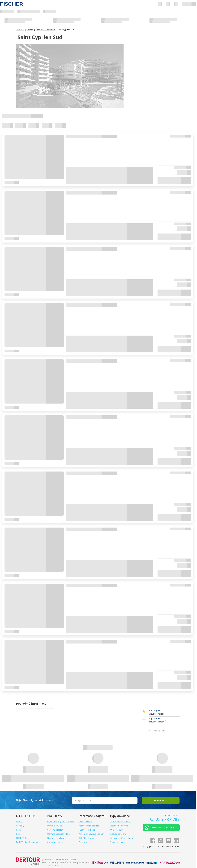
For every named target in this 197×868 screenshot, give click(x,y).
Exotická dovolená (118, 834)
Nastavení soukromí (56, 838)
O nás (19, 834)
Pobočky (20, 826)
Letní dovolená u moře (120, 822)
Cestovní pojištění (55, 830)
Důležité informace (87, 838)
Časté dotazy (85, 842)
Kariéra (19, 830)
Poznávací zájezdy (118, 842)
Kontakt (20, 822)
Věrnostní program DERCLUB (61, 822)
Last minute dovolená (120, 826)
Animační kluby (116, 830)
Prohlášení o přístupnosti (27, 842)
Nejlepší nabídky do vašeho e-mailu (35, 800)
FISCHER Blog (22, 838)
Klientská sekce (86, 822)
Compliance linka (55, 842)
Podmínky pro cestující (89, 826)
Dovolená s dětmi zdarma (122, 838)
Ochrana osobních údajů (58, 834)
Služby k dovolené (87, 830)
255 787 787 (167, 819)
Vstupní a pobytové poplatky (91, 834)
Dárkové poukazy (55, 826)
